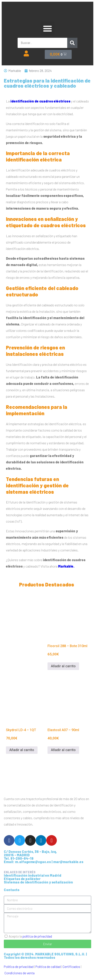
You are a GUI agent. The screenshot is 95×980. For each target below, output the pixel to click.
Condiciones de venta (20, 973)
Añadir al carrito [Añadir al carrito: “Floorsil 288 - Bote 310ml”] (63, 666)
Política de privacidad (19, 967)
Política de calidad (48, 967)
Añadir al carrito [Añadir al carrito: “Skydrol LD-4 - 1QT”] (22, 750)
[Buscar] (72, 43)
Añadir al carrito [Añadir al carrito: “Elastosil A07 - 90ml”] (63, 750)
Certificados (71, 967)
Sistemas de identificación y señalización (38, 882)
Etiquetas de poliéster (22, 879)
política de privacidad (37, 936)
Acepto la (30, 936)
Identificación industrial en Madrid (33, 875)
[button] (47, 28)
